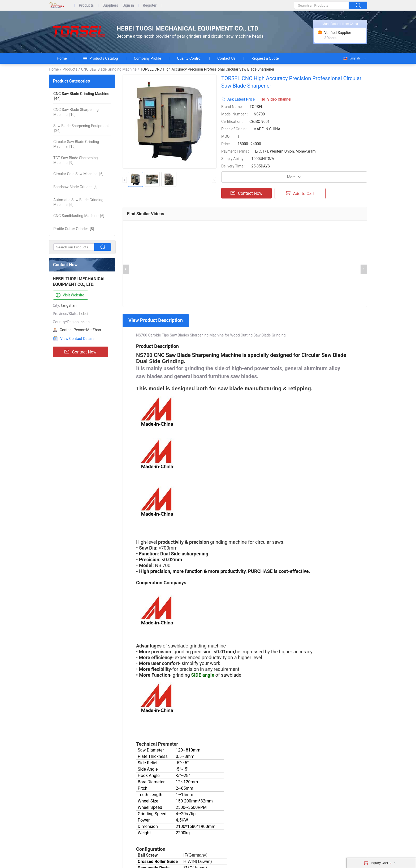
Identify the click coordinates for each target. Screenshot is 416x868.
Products (86, 5)
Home (62, 58)
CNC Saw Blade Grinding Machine (109, 69)
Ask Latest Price (241, 99)
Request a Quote (265, 58)
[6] (78, 174)
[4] (75, 187)
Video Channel (279, 99)
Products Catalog (100, 58)
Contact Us (226, 58)
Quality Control (189, 58)
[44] (81, 96)
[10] (76, 112)
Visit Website (69, 295)
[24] (81, 128)
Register (150, 5)
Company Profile (148, 58)
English (351, 58)
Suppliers (110, 5)
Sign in (128, 5)
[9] (75, 160)
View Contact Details (77, 339)
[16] (76, 144)
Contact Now (80, 352)
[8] (74, 229)
